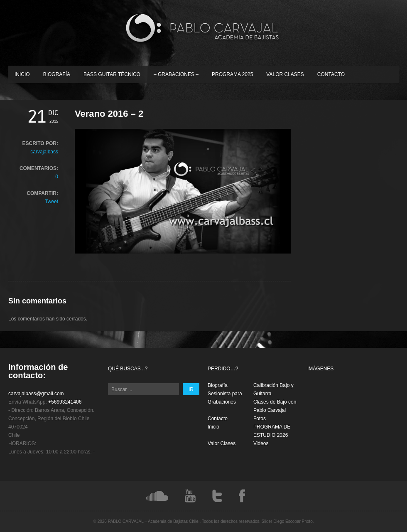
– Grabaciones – (176, 74)
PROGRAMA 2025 (232, 74)
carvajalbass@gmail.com (36, 394)
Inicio (22, 74)
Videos (261, 443)
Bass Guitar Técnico (112, 74)
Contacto (331, 74)
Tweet (51, 202)
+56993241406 (65, 402)
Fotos (260, 419)
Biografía (57, 74)
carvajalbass (44, 152)
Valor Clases (285, 74)
